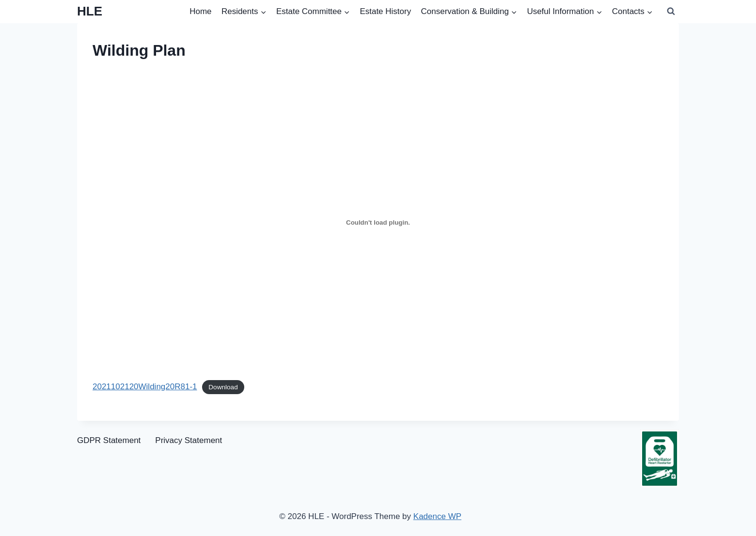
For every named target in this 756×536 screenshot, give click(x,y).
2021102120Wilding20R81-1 (145, 387)
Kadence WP (437, 516)
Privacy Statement (189, 440)
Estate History (385, 11)
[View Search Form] (671, 12)
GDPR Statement (109, 440)
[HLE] (90, 11)
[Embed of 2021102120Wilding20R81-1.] (378, 223)
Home (200, 11)
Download (223, 387)
